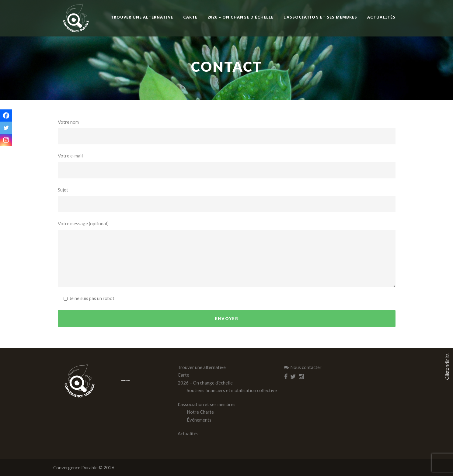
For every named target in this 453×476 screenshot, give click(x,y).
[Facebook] (6, 116)
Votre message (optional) (227, 254)
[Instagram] (6, 140)
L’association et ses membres (320, 17)
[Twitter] (6, 128)
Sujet (227, 200)
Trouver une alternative (142, 17)
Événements (199, 420)
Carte (190, 17)
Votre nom (227, 132)
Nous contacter (303, 367)
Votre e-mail (227, 166)
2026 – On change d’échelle (240, 17)
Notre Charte (200, 412)
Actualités (381, 17)
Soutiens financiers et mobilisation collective (232, 390)
